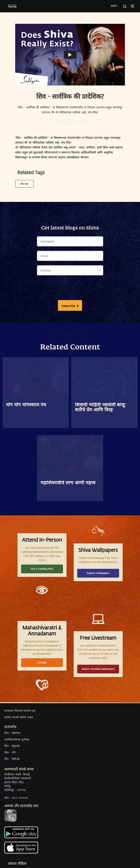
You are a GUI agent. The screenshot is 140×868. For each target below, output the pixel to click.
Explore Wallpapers (98, 573)
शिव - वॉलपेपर (12, 733)
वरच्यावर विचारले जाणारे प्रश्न (20, 711)
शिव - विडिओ (12, 759)
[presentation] (70, 289)
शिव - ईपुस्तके (12, 746)
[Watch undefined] (70, 55)
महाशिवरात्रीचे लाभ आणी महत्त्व (68, 483)
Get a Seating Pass (42, 569)
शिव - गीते (10, 752)
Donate (42, 662)
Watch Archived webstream (98, 669)
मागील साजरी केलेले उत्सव (19, 717)
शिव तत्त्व (24, 184)
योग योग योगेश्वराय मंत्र (26, 405)
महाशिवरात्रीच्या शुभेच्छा (17, 739)
